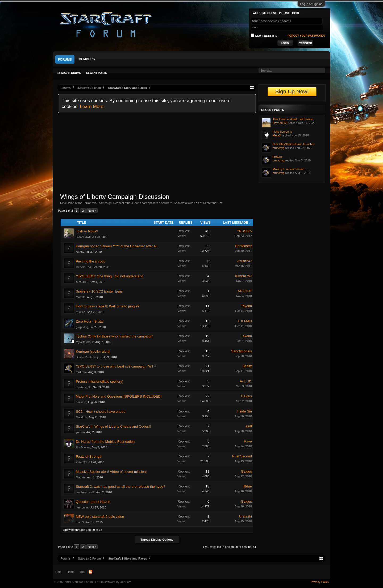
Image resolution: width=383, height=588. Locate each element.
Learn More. (92, 106)
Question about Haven (93, 502)
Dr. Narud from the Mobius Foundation (105, 442)
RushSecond (242, 456)
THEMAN (245, 321)
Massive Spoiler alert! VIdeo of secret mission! (111, 472)
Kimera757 (243, 276)
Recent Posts (97, 73)
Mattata (81, 297)
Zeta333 (81, 462)
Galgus (246, 396)
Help (58, 572)
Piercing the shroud (91, 261)
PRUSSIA (244, 231)
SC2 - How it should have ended (101, 412)
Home (71, 572)
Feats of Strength (89, 456)
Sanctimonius (242, 351)
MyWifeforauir (85, 342)
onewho (81, 402)
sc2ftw (80, 252)
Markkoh (81, 417)
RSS (90, 572)
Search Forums (69, 73)
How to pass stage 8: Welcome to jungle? (108, 306)
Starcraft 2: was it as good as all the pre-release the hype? (120, 487)
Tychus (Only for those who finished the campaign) (115, 336)
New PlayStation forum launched (294, 144)
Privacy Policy (320, 582)
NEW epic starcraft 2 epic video (100, 517)
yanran (80, 432)
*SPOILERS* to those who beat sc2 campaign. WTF (116, 366)
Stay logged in (264, 36)
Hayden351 (280, 123)
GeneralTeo (83, 267)
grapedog (82, 327)
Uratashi (245, 516)
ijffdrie (247, 486)
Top (82, 572)
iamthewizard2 (85, 492)
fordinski (81, 372)
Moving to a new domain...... (291, 169)
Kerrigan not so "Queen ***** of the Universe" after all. (117, 246)
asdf (249, 426)
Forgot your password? (307, 36)
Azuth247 (245, 261)
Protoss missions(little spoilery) (99, 381)
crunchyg (279, 148)
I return (277, 157)
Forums (65, 60)
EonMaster (243, 246)
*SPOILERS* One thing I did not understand (110, 276)
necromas (82, 507)
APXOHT (82, 282)
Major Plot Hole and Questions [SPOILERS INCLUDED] (119, 396)
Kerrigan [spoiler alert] (93, 351)
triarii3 (80, 522)
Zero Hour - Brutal (90, 321)
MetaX (277, 135)
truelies (80, 312)
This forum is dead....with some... (294, 119)
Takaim (246, 306)
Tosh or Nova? (87, 231)
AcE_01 (246, 381)
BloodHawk (83, 237)
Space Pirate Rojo (88, 357)
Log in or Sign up (311, 4)
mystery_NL (84, 387)
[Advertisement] (157, 153)
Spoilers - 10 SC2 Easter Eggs (99, 291)
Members (87, 59)
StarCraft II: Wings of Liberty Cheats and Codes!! (113, 426)
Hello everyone (282, 132)
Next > (92, 211)
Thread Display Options (157, 540)
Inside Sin (244, 411)
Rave (248, 441)
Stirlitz (247, 366)
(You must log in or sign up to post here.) (230, 547)
